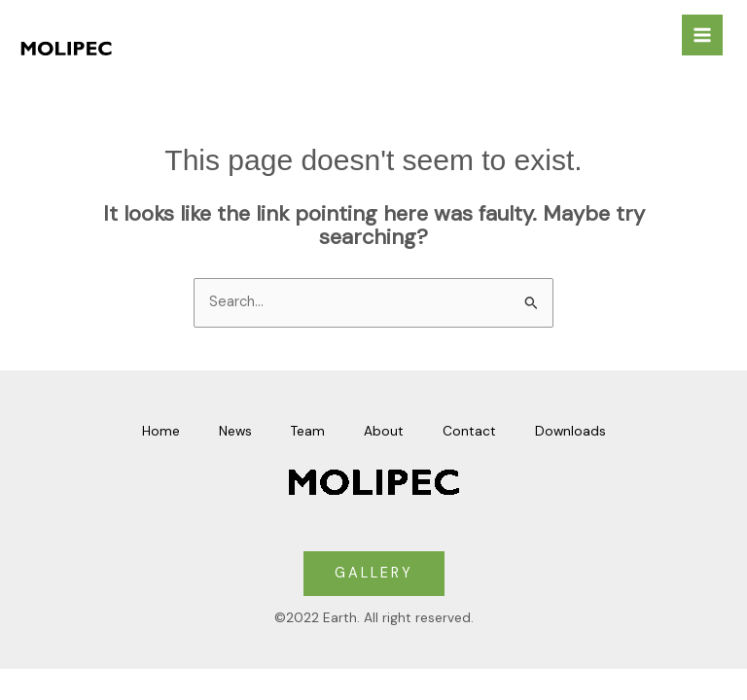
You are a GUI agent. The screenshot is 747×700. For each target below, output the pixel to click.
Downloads (570, 431)
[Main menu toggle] (702, 35)
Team (308, 431)
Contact (469, 431)
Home (161, 431)
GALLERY (374, 573)
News (235, 431)
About (384, 431)
